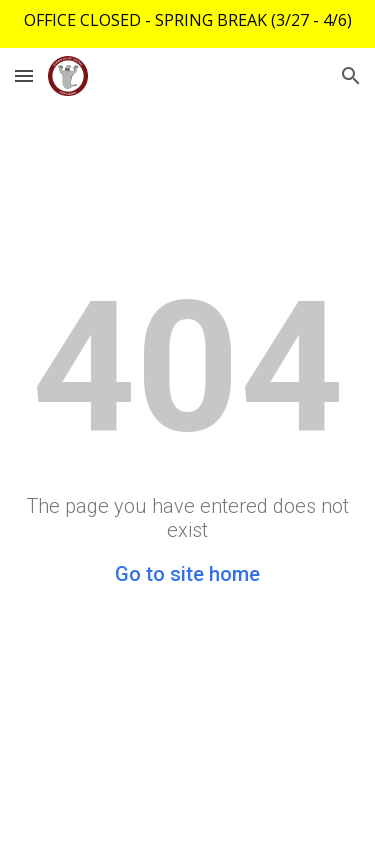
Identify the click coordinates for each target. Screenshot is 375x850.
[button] (24, 75)
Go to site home (187, 574)
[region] (187, 24)
